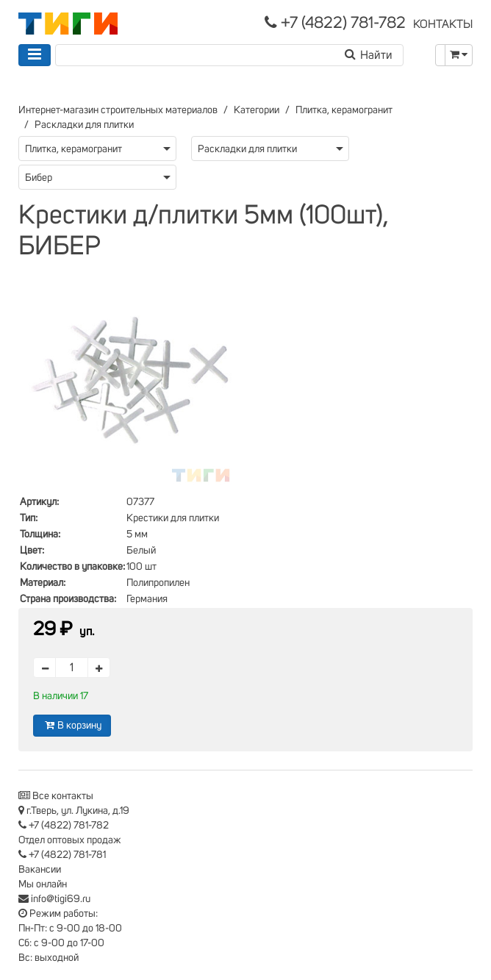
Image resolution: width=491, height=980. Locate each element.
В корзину (72, 725)
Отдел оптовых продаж (70, 840)
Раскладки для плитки (84, 125)
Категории (257, 110)
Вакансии (40, 870)
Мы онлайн (43, 884)
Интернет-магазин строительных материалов (118, 110)
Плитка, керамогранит (344, 110)
